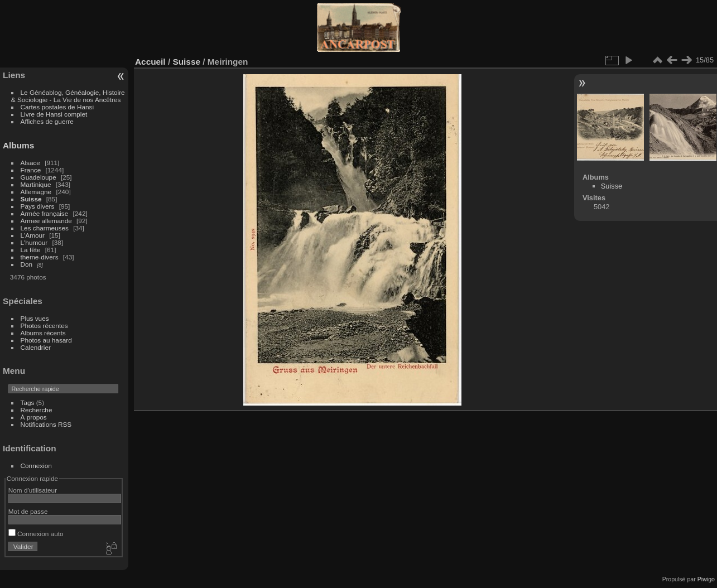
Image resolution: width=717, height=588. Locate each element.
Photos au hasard (46, 340)
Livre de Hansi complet (54, 114)
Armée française (45, 213)
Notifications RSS (46, 424)
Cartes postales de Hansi (57, 107)
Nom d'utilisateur (33, 490)
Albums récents (43, 333)
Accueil (150, 62)
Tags (28, 403)
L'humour (34, 242)
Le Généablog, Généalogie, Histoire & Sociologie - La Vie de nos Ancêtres (68, 96)
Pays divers (38, 206)
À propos (34, 417)
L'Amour (33, 235)
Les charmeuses (45, 228)
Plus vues (35, 318)
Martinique (36, 184)
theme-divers (40, 257)
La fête (31, 250)
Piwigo (706, 579)
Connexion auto (36, 534)
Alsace (30, 163)
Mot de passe (28, 511)
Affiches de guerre (47, 121)
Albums (18, 145)
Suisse (31, 199)
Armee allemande (46, 221)
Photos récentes (44, 326)
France (31, 170)
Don (27, 264)
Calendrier (36, 347)
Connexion (36, 466)
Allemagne (36, 192)
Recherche (37, 410)
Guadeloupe (39, 177)
